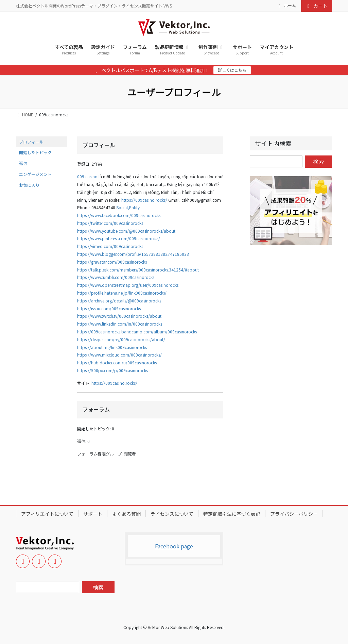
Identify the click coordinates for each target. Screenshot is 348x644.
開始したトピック (35, 152)
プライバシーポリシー (294, 514)
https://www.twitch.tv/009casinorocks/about (119, 316)
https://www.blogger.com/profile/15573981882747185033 (133, 254)
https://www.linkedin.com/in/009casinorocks (120, 324)
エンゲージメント (35, 174)
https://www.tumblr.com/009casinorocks (116, 277)
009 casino (87, 176)
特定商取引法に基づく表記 (232, 514)
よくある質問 (126, 514)
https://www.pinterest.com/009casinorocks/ (119, 238)
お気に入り (29, 185)
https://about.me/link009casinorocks (112, 347)
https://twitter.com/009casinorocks (110, 223)
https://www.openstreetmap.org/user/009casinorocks (128, 285)
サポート (93, 514)
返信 (23, 163)
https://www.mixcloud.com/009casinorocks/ (119, 355)
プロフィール (31, 142)
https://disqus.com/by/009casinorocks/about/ (121, 339)
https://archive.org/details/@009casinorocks (119, 301)
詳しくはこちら (232, 70)
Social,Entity (128, 207)
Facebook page (174, 546)
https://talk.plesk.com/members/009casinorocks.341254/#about (138, 270)
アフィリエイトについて (47, 514)
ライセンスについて (172, 514)
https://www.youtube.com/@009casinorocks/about (126, 231)
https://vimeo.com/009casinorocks (110, 246)
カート (317, 6)
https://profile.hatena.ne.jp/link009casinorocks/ (122, 293)
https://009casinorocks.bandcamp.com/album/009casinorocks (137, 332)
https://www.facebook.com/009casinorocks (119, 215)
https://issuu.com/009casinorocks (109, 308)
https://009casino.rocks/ (144, 200)
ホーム (286, 5)
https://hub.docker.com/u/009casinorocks (117, 362)
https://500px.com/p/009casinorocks (112, 370)
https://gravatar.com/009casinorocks (112, 262)
